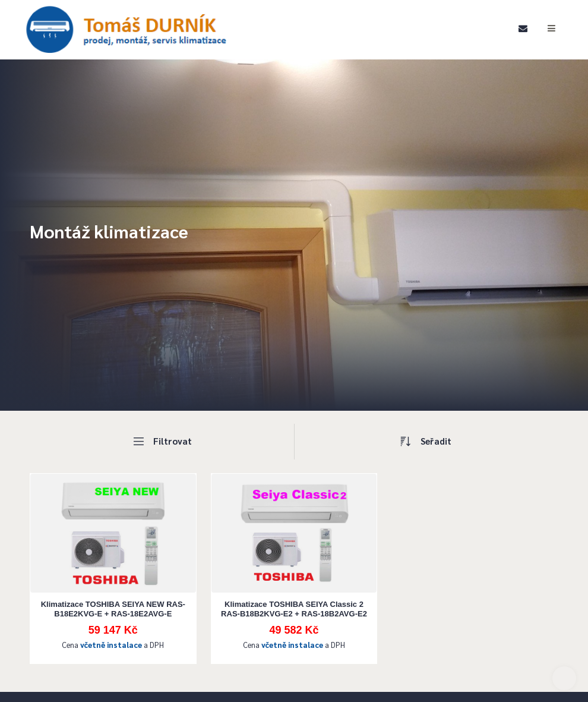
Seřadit (426, 442)
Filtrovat (162, 442)
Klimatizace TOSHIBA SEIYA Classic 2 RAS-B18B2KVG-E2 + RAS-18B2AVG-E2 (294, 609)
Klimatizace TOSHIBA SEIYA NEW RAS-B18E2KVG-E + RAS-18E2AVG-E (113, 609)
